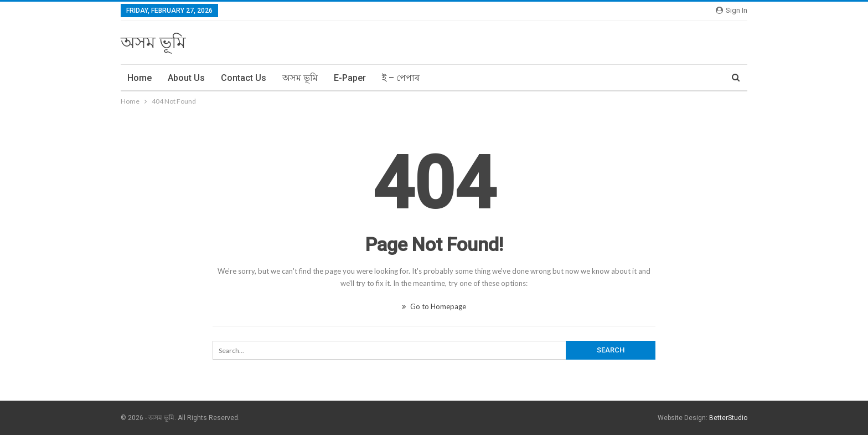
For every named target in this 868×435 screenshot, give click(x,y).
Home (139, 78)
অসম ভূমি (153, 42)
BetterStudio (728, 418)
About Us (186, 78)
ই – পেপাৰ (401, 78)
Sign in (732, 10)
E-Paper (350, 78)
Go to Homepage (434, 306)
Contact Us (244, 78)
